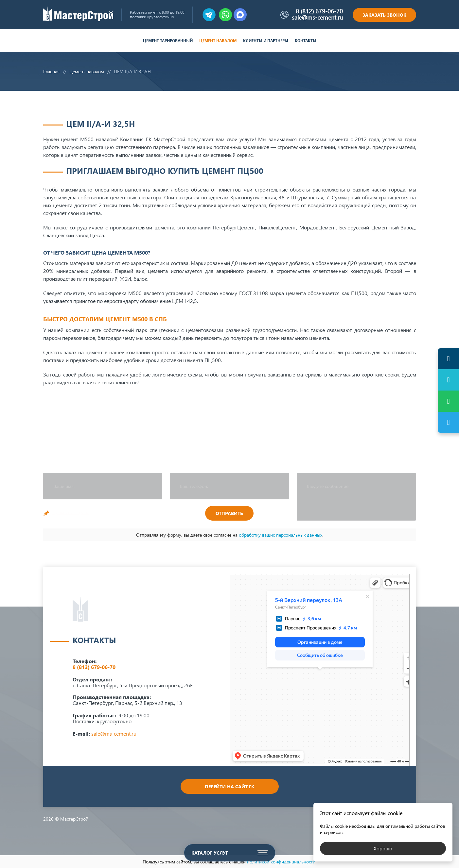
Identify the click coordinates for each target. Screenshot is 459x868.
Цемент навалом (218, 41)
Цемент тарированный (168, 41)
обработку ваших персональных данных (281, 535)
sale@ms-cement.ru (317, 17)
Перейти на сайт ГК (230, 786)
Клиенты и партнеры (266, 41)
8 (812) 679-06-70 (319, 11)
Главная (51, 71)
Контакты (306, 41)
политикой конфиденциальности (281, 862)
